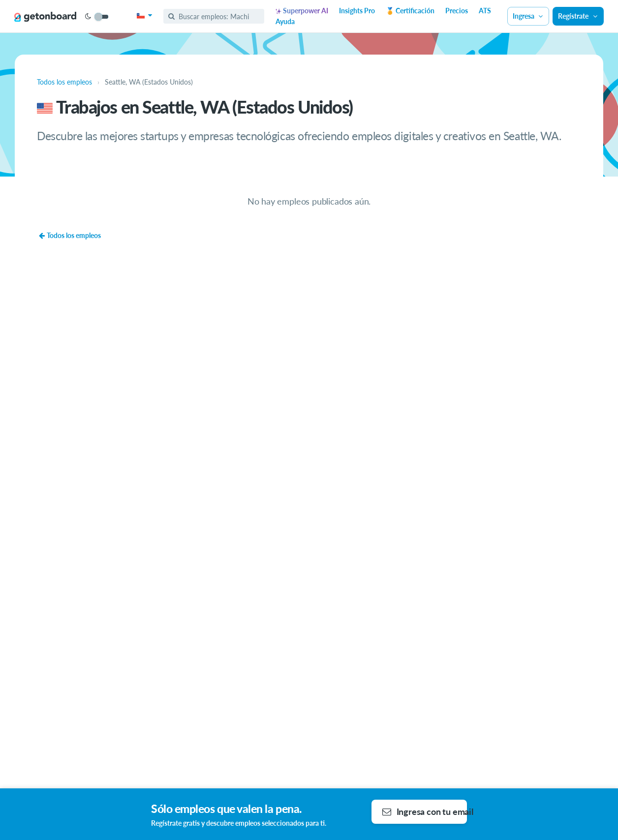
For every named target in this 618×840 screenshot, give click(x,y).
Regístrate (578, 16)
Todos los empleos (70, 235)
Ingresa (528, 16)
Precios (457, 11)
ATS (485, 11)
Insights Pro (357, 11)
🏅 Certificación (410, 11)
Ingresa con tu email (425, 811)
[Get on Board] (45, 17)
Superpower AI (302, 11)
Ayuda (285, 21)
